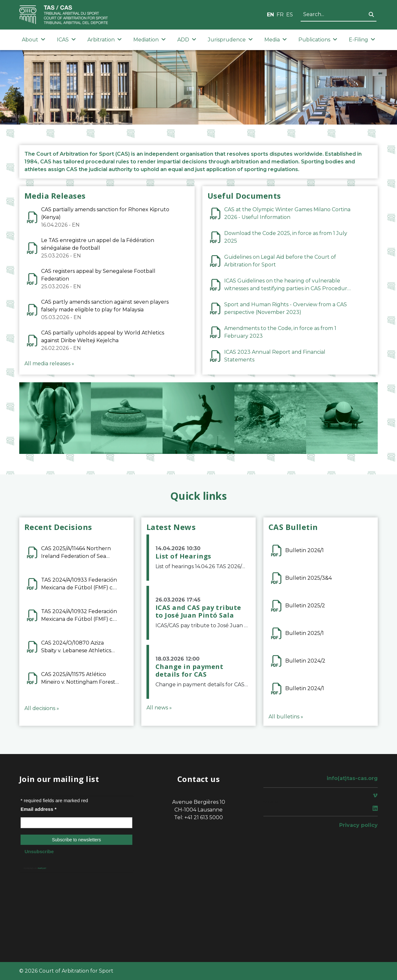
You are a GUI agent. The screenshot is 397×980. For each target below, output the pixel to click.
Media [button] (276, 40)
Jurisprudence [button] (230, 40)
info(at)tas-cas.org (352, 778)
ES (290, 15)
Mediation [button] (150, 40)
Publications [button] (318, 40)
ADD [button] (187, 40)
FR (280, 15)
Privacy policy (358, 825)
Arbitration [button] (105, 40)
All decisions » (42, 708)
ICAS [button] (66, 40)
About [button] (34, 40)
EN (270, 15)
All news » (159, 708)
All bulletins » (286, 717)
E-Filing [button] (362, 40)
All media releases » (49, 364)
